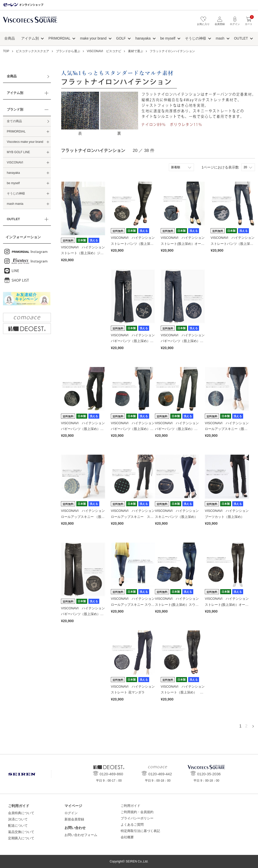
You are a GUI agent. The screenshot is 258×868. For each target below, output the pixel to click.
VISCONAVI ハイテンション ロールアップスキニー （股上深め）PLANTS (85, 517)
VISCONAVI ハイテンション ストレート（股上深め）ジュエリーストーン (85, 253)
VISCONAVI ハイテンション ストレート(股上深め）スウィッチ (179, 605)
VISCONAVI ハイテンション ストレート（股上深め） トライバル (184, 692)
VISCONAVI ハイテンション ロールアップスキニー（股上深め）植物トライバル (228, 429)
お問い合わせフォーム (81, 835)
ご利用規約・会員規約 (137, 812)
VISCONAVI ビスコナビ (104, 51)
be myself (168, 38)
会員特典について (21, 813)
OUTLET (241, 38)
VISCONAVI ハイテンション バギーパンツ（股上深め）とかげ (134, 341)
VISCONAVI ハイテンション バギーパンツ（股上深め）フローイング (184, 341)
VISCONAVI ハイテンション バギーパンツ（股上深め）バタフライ (134, 429)
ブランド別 (15, 109)
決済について (18, 819)
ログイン (71, 813)
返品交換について (21, 832)
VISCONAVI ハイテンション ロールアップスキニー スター (134, 517)
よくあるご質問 (132, 825)
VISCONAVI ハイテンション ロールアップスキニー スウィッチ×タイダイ (134, 605)
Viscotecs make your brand (25, 142)
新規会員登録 (74, 819)
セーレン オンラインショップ (23, 5)
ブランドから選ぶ (68, 51)
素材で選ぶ (136, 51)
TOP (6, 51)
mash (220, 38)
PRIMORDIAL (59, 38)
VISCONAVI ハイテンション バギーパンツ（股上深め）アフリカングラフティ (85, 429)
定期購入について (21, 838)
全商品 (10, 38)
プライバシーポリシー (137, 818)
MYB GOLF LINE (18, 152)
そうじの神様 (196, 38)
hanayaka (143, 38)
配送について (18, 826)
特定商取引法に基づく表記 (140, 831)
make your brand (93, 38)
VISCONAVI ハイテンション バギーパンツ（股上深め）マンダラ (179, 429)
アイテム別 (30, 38)
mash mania (15, 204)
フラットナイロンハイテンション (172, 51)
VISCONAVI (15, 162)
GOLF (121, 38)
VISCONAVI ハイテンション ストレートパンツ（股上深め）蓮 (134, 244)
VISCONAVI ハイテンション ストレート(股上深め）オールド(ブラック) (228, 605)
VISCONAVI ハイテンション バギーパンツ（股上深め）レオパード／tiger (85, 614)
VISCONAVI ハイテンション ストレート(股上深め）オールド (184, 244)
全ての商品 (14, 121)
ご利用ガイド (131, 806)
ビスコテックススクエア (30, 22)
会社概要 (127, 837)
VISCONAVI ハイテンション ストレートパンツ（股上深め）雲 (234, 244)
